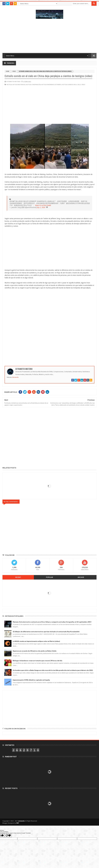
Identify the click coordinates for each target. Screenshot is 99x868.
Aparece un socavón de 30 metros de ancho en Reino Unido (35, 651)
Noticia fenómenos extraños (51, 85)
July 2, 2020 (41, 207)
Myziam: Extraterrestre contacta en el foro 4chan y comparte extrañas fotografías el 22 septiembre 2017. (52, 622)
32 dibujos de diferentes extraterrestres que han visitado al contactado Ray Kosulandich (46, 632)
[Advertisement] (49, 37)
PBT (18, 823)
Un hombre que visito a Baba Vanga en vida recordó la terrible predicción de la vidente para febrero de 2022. (53, 670)
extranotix (21, 821)
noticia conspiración (33, 85)
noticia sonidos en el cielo (71, 85)
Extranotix (15, 377)
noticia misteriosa (19, 85)
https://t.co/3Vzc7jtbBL (43, 205)
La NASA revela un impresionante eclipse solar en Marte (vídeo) (36, 641)
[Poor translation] (8, 836)
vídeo (14, 71)
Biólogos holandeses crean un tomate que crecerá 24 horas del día (37, 661)
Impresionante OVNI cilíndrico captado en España (31, 680)
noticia (9, 85)
